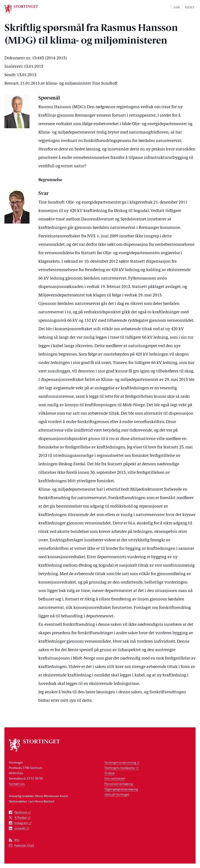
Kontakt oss (17, 784)
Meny (190, 7)
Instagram (21, 823)
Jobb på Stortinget (117, 794)
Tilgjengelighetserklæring (121, 789)
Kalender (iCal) (24, 845)
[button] (177, 7)
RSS (17, 840)
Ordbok (110, 773)
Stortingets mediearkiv (120, 768)
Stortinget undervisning (120, 762)
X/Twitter (21, 818)
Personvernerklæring (119, 784)
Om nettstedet (115, 778)
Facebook (21, 812)
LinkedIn (20, 828)
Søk (177, 7)
